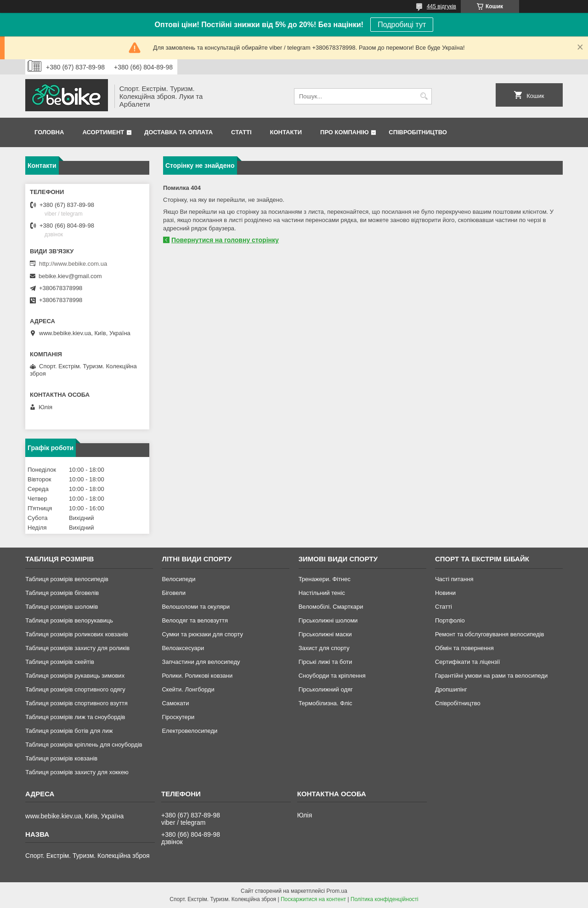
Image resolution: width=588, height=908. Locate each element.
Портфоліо (450, 620)
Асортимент (103, 132)
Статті (241, 132)
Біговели (174, 593)
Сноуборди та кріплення (332, 676)
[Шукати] (424, 96)
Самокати (175, 703)
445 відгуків (441, 6)
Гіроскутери (178, 717)
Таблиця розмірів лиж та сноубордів (75, 717)
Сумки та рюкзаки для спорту (202, 634)
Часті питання (454, 579)
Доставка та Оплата (178, 132)
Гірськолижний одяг (326, 689)
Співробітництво (418, 132)
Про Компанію (345, 132)
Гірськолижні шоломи (328, 620)
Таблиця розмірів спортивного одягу (75, 689)
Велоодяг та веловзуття (195, 620)
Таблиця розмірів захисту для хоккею (77, 772)
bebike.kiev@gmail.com (70, 276)
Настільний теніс (322, 593)
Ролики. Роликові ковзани (197, 676)
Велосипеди (178, 579)
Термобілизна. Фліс (325, 703)
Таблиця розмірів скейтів (60, 662)
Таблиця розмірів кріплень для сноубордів (84, 745)
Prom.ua (337, 891)
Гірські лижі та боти (325, 662)
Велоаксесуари (183, 648)
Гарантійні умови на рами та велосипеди (491, 676)
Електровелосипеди (189, 731)
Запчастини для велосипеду (201, 662)
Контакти (286, 132)
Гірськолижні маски (325, 634)
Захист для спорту (324, 648)
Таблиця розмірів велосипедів (67, 579)
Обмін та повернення (464, 648)
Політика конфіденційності (384, 899)
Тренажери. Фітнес (325, 579)
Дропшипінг (451, 689)
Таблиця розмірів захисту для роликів (77, 648)
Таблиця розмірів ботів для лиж (69, 731)
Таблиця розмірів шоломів (62, 607)
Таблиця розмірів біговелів (62, 593)
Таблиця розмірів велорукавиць (69, 620)
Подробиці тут (402, 25)
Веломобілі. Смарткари (331, 607)
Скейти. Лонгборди (188, 689)
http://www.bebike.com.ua (73, 264)
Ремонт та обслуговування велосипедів (489, 634)
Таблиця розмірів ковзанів (61, 758)
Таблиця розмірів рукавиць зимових (75, 676)
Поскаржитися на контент (313, 899)
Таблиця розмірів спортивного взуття (76, 703)
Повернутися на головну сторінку (225, 240)
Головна (49, 132)
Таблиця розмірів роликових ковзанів (76, 634)
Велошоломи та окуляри (196, 607)
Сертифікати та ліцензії (467, 662)
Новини (445, 593)
